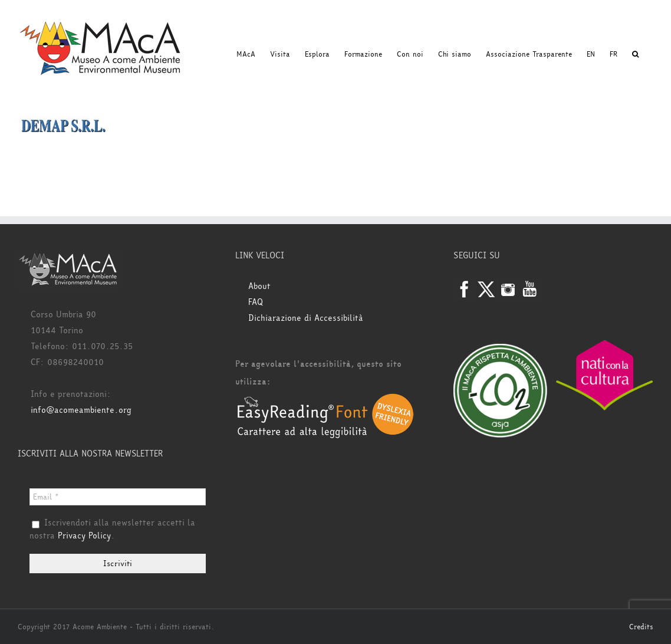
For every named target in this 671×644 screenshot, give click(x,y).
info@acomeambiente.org (81, 410)
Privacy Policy (84, 536)
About (259, 286)
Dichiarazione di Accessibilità (306, 318)
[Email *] (118, 497)
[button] (635, 54)
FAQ (256, 302)
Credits (641, 627)
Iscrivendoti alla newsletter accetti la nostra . (112, 530)
